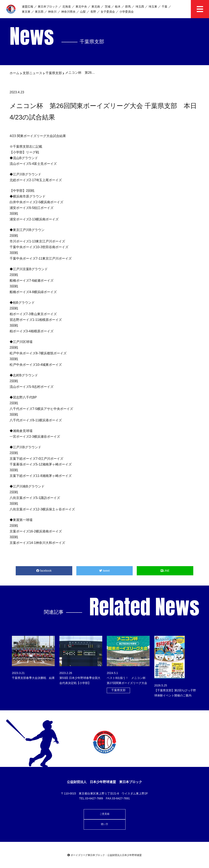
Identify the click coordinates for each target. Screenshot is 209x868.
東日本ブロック (48, 7)
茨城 (108, 7)
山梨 (83, 12)
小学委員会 (127, 12)
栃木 (118, 7)
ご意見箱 (104, 814)
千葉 (165, 7)
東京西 (39, 12)
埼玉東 (153, 7)
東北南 (96, 7)
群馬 (128, 7)
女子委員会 (108, 12)
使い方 (104, 824)
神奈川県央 (68, 12)
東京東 (26, 12)
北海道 (67, 7)
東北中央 (81, 7)
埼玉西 (140, 7)
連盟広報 (28, 7)
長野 (93, 12)
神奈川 (52, 12)
